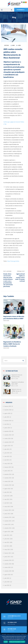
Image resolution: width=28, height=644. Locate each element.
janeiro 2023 (7, 471)
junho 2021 (7, 539)
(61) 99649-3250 (12, 622)
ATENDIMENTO (21, 10)
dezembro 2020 (8, 560)
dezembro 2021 (8, 517)
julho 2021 (7, 535)
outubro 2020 (7, 567)
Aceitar (6, 642)
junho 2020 (7, 582)
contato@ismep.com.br (14, 616)
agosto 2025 (7, 413)
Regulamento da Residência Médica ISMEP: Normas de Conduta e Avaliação (12, 344)
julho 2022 (7, 492)
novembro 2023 (8, 435)
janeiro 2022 (7, 514)
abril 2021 (7, 546)
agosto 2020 (7, 575)
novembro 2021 (8, 521)
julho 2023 (7, 449)
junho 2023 (7, 453)
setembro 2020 (8, 571)
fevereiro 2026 (8, 406)
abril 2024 (7, 424)
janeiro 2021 (7, 557)
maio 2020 (7, 585)
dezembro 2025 (8, 410)
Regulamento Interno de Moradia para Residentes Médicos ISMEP (14, 317)
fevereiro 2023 (8, 467)
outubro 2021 (7, 524)
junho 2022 (7, 496)
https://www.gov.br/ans (13, 261)
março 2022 (7, 507)
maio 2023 (7, 456)
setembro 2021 (8, 528)
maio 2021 (7, 542)
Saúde (19, 45)
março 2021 (7, 549)
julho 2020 (7, 578)
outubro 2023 (7, 439)
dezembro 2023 (8, 431)
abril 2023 (7, 460)
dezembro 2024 (8, 421)
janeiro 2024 (7, 428)
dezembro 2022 (8, 474)
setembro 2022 (8, 485)
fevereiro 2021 (8, 553)
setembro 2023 (8, 442)
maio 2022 (7, 499)
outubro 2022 (7, 481)
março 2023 (7, 464)
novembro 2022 (8, 478)
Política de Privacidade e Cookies (17, 642)
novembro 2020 (8, 564)
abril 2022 (7, 503)
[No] (26, 639)
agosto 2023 (7, 446)
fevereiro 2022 (8, 510)
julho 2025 (7, 417)
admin (13, 45)
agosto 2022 (7, 489)
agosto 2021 (7, 532)
